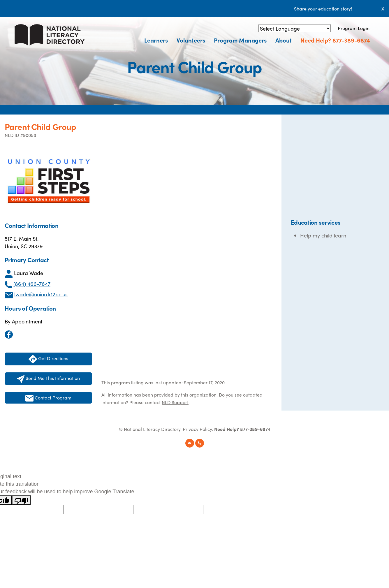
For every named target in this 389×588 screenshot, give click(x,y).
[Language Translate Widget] (295, 28)
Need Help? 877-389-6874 (335, 40)
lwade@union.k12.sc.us (41, 294)
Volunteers (191, 40)
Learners (156, 40)
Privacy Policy (197, 429)
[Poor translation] (21, 500)
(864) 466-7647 (32, 284)
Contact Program (48, 398)
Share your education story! (323, 8)
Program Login (354, 28)
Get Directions (48, 359)
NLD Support (175, 402)
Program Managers (240, 40)
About (284, 40)
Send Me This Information (49, 379)
